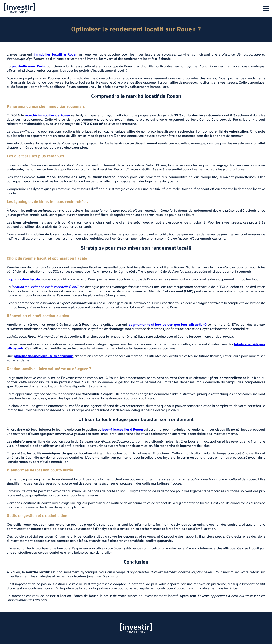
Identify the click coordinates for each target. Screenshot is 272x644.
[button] (266, 9)
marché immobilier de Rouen (47, 115)
